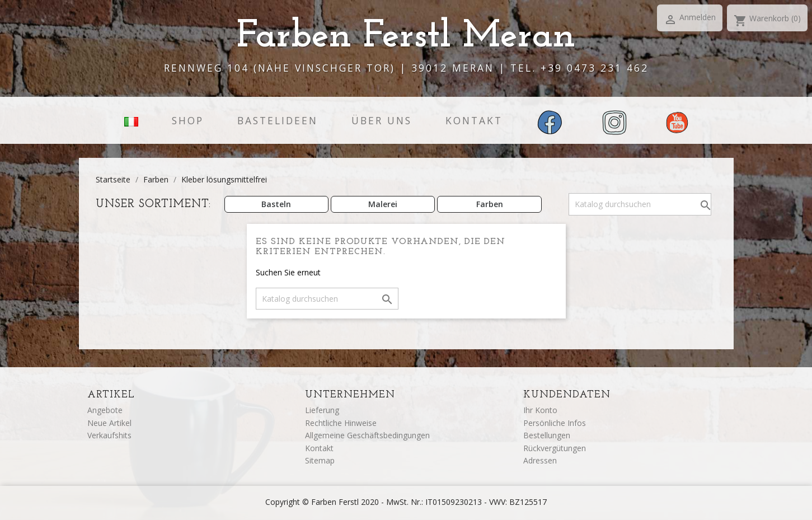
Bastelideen (278, 120)
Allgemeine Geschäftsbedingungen (367, 435)
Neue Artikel (109, 423)
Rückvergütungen (555, 448)
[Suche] (640, 204)
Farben (490, 204)
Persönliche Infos (555, 423)
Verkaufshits (109, 435)
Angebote (105, 410)
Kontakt (474, 120)
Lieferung (322, 410)
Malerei (383, 204)
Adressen (540, 460)
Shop (188, 120)
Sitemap (320, 460)
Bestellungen (547, 435)
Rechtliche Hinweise (341, 423)
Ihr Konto (540, 410)
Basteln (276, 204)
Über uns (382, 120)
